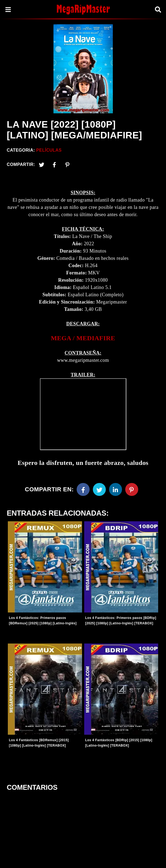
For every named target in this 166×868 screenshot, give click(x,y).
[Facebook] (83, 489)
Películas (49, 150)
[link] (83, 338)
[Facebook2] (55, 165)
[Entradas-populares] (45, 567)
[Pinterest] (67, 165)
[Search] (158, 10)
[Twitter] (42, 165)
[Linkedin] (116, 489)
